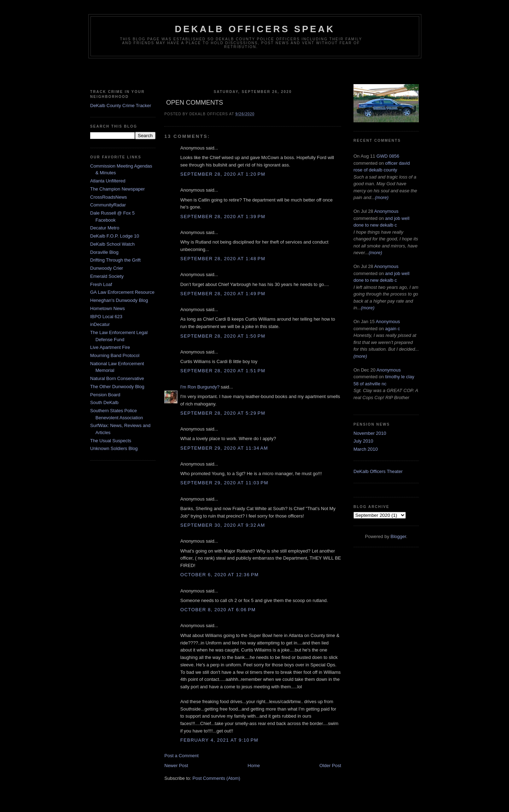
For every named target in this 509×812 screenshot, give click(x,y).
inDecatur (100, 324)
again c (393, 329)
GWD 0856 (388, 156)
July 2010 (363, 441)
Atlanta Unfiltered (108, 181)
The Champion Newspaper (118, 189)
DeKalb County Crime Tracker (121, 106)
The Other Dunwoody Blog (117, 387)
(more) (382, 197)
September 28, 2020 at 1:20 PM (223, 174)
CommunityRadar (108, 205)
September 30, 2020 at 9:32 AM (223, 525)
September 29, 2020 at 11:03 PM (224, 483)
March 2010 (366, 449)
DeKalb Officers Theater (378, 471)
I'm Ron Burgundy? (200, 387)
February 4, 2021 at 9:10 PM (219, 740)
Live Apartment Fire (110, 347)
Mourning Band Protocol (115, 355)
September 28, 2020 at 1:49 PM (223, 294)
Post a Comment (182, 756)
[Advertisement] (255, 72)
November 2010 (370, 433)
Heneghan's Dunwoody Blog (119, 300)
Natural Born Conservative (117, 378)
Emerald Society (107, 276)
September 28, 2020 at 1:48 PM (223, 259)
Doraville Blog (104, 252)
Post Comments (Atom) (217, 778)
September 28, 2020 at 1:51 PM (223, 371)
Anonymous (387, 211)
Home (254, 766)
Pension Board (105, 395)
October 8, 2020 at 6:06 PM (218, 610)
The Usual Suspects (111, 441)
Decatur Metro (105, 228)
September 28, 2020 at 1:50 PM (223, 336)
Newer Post (176, 766)
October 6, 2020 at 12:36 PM (220, 575)
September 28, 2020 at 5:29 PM (223, 413)
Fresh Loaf (101, 284)
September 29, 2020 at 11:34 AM (224, 448)
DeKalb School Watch (112, 244)
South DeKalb (104, 402)
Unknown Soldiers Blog (114, 448)
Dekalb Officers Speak (255, 29)
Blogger (398, 536)
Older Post (330, 766)
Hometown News (107, 308)
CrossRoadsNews (109, 197)
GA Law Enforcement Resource (122, 292)
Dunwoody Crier (107, 268)
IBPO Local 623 (106, 317)
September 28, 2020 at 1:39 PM (223, 217)
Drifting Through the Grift (115, 260)
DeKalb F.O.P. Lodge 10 (115, 236)
